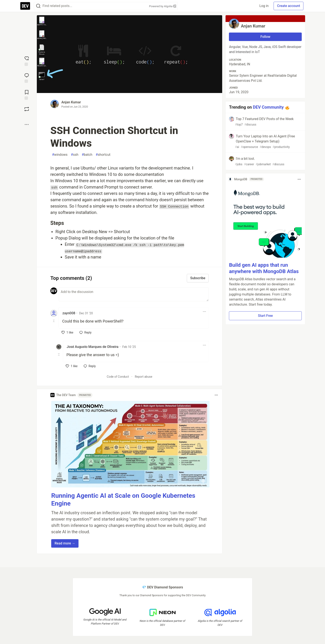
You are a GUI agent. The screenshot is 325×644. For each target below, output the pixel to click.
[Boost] (27, 109)
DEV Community (268, 107)
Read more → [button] (65, 543)
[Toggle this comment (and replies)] (54, 321)
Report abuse (144, 377)
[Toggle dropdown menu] (204, 312)
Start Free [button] (265, 316)
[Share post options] (27, 124)
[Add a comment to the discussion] (134, 294)
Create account (289, 6)
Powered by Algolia (162, 6)
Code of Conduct (118, 377)
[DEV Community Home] (25, 6)
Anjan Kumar (71, 102)
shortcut (103, 155)
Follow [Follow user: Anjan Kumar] (265, 37)
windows (60, 155)
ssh (75, 155)
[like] (67, 332)
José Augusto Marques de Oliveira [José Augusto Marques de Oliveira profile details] (93, 347)
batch (87, 155)
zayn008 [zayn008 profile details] (69, 313)
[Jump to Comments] (27, 78)
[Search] (38, 6)
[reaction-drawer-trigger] (27, 61)
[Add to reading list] (27, 94)
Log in (264, 6)
